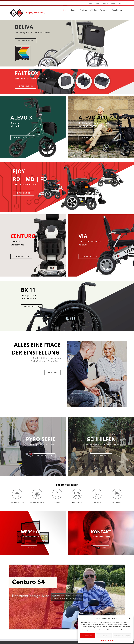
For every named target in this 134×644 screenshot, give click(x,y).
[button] (130, 618)
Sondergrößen (117, 502)
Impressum (110, 640)
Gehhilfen (57, 502)
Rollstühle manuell (17, 502)
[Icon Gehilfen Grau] (57, 489)
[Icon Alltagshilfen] (97, 489)
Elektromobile (77, 502)
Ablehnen (104, 636)
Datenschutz (102, 640)
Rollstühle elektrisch (37, 502)
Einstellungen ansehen (122, 636)
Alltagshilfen (97, 502)
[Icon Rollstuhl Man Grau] (17, 489)
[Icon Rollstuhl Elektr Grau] (37, 489)
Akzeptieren (88, 636)
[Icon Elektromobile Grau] (77, 489)
